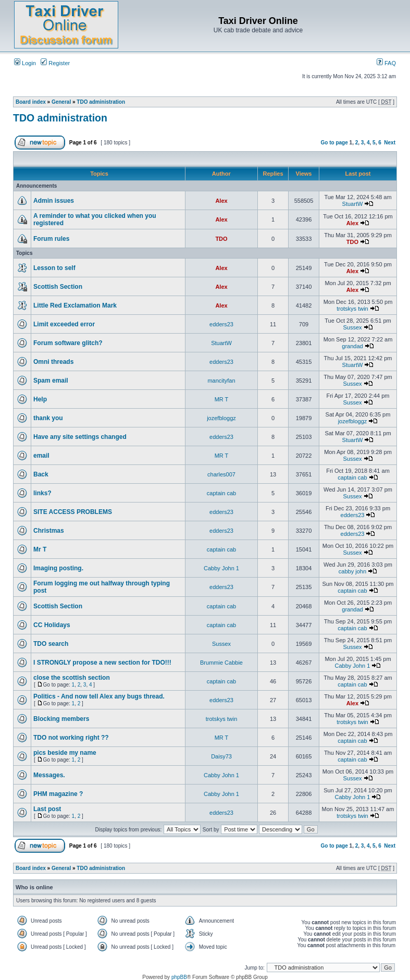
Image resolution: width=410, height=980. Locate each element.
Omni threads (53, 362)
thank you (48, 418)
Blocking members (61, 719)
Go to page (334, 143)
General (61, 102)
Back (41, 474)
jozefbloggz (221, 418)
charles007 (221, 474)
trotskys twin (352, 309)
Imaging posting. (58, 568)
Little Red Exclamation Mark (75, 305)
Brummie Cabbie (221, 663)
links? (42, 493)
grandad (352, 346)
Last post (47, 809)
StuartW (353, 204)
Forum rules (51, 239)
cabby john (352, 571)
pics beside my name (65, 753)
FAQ (386, 63)
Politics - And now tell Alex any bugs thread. (99, 696)
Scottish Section (58, 287)
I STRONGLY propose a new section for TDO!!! (102, 663)
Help (40, 399)
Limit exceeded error (64, 324)
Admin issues (54, 201)
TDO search (51, 644)
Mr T (40, 549)
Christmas (49, 531)
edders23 (221, 324)
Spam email (51, 381)
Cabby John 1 (221, 568)
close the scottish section (72, 678)
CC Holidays (52, 625)
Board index (31, 102)
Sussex (352, 327)
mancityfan (221, 381)
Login (25, 63)
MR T (222, 399)
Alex (221, 201)
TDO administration (101, 102)
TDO (221, 239)
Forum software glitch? (68, 343)
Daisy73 (221, 756)
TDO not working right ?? (71, 738)
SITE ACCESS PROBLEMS (73, 512)
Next (390, 143)
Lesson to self (54, 268)
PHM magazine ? (58, 794)
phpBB (179, 977)
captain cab (352, 477)
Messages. (49, 775)
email (41, 456)
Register (55, 63)
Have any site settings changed (80, 437)
